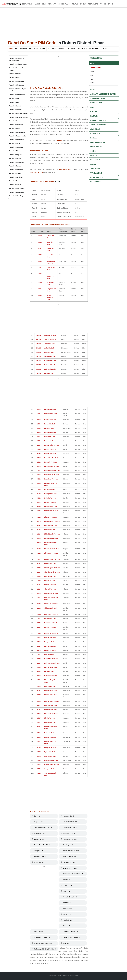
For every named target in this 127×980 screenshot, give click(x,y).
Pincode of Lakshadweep (17, 132)
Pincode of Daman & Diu (17, 95)
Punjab (94, 155)
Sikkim (93, 164)
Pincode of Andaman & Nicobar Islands (16, 59)
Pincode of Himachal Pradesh (18, 113)
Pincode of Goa (14, 102)
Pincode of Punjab (15, 166)
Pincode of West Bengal (17, 196)
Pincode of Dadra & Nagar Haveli (17, 90)
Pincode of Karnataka (16, 125)
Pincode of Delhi (14, 98)
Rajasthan (24, 49)
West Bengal (96, 182)
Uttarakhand (70, 49)
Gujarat (43, 49)
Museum (83, 4)
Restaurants (93, 4)
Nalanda (92, 72)
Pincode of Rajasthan (16, 170)
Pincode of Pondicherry (17, 162)
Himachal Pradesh (58, 49)
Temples (75, 4)
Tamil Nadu (95, 169)
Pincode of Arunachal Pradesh (16, 69)
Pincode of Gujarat (15, 106)
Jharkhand (95, 129)
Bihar (11, 49)
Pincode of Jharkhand (16, 121)
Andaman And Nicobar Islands (103, 94)
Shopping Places (64, 4)
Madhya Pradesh (98, 142)
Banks (110, 4)
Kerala (94, 138)
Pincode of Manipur (15, 143)
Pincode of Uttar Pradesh (17, 188)
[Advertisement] (63, 23)
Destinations (27, 4)
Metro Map (52, 4)
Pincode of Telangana (16, 181)
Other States (105, 49)
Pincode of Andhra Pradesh (18, 64)
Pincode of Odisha (15, 158)
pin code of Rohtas (36, 173)
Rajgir (92, 79)
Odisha (93, 151)
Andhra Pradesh (82, 49)
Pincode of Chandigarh (16, 81)
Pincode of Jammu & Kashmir (19, 117)
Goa (49, 49)
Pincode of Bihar (14, 78)
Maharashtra (34, 49)
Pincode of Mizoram (15, 151)
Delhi (44, 4)
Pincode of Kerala (15, 128)
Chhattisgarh (96, 103)
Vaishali (92, 83)
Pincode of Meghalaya (16, 147)
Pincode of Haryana (15, 110)
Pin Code (103, 4)
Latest (37, 4)
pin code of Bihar (65, 170)
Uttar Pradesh (94, 49)
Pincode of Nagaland (16, 155)
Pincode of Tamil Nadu (16, 177)
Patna (92, 75)
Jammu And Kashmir (99, 125)
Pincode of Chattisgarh (16, 85)
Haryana (94, 116)
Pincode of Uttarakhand (17, 192)
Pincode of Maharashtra (17, 140)
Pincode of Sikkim (15, 173)
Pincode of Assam (15, 74)
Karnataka (95, 134)
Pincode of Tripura (15, 185)
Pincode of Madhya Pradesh (18, 136)
